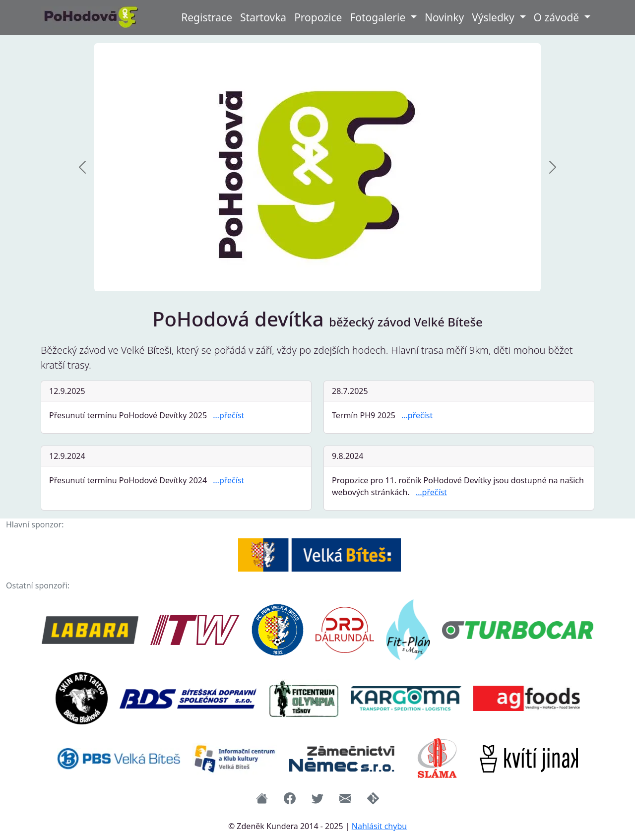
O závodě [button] (558, 17)
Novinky (444, 17)
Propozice (318, 17)
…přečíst (228, 415)
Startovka (263, 17)
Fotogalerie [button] (379, 17)
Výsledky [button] (494, 17)
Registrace (207, 17)
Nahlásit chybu (379, 826)
